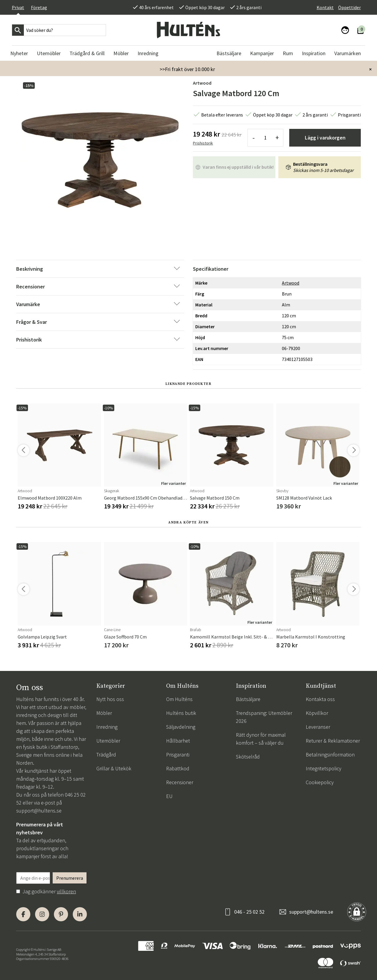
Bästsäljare (248, 699)
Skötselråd (248, 757)
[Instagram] (42, 914)
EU (169, 796)
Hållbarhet (178, 741)
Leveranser (318, 727)
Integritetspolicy (324, 768)
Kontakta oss (320, 699)
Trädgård (106, 755)
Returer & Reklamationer (333, 741)
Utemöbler (108, 741)
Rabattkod (178, 768)
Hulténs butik (181, 713)
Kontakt (325, 7)
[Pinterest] (61, 914)
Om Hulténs (179, 699)
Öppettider (349, 7)
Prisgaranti (178, 755)
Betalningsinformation (330, 755)
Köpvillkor (317, 713)
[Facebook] (23, 914)
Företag (39, 7)
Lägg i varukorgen (325, 138)
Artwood (202, 83)
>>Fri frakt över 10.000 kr (187, 69)
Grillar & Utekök (114, 768)
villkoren (66, 891)
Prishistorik (203, 143)
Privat (18, 7)
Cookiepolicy (320, 782)
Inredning (107, 727)
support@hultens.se (39, 811)
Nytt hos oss (110, 699)
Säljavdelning (181, 727)
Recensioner (180, 782)
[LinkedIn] (80, 914)
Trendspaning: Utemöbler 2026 (264, 717)
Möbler (104, 713)
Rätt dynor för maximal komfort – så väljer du (261, 739)
